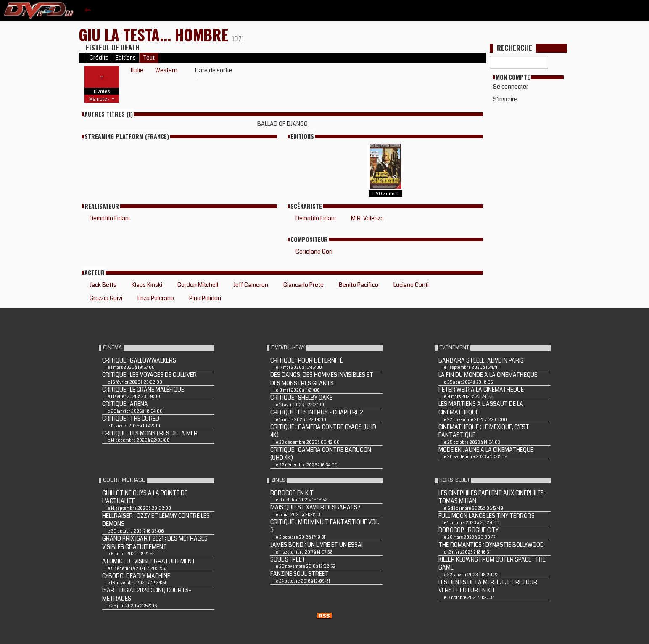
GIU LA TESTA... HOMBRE (155, 34)
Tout (149, 58)
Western (166, 70)
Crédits (99, 58)
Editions (126, 58)
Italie (137, 70)
